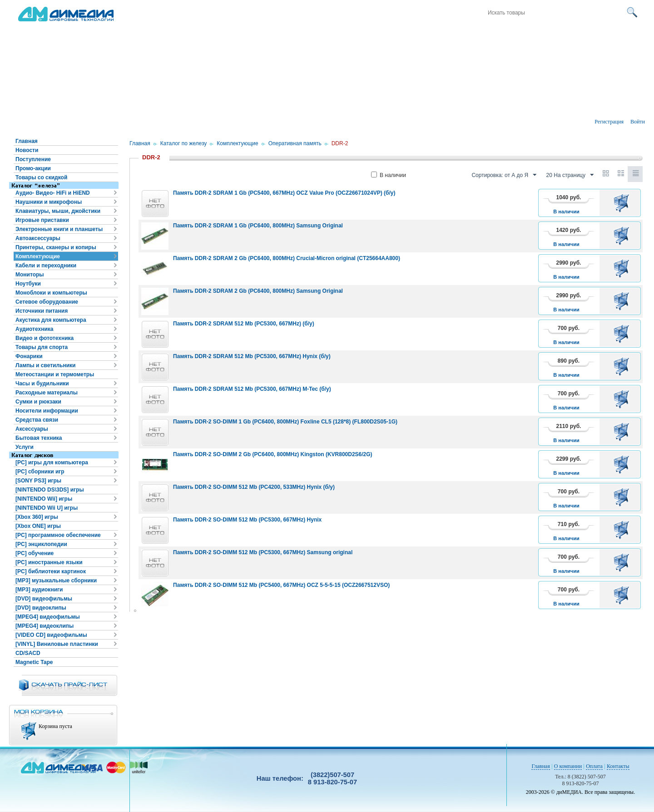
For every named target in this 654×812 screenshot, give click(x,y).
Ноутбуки (28, 284)
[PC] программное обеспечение (58, 535)
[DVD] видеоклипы (41, 608)
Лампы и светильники (45, 365)
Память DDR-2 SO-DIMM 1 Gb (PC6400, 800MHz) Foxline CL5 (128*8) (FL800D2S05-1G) (285, 422)
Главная (27, 141)
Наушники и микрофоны (49, 202)
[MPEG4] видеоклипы (45, 626)
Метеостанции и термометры (55, 374)
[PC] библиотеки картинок (51, 571)
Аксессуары (32, 429)
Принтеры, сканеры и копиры (56, 247)
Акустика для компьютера (51, 320)
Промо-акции (33, 168)
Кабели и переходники (46, 266)
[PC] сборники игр (40, 472)
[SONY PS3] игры (38, 481)
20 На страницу (570, 175)
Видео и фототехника (45, 338)
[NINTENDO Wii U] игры (47, 508)
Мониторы (30, 275)
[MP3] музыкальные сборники (56, 581)
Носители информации (47, 411)
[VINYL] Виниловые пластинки (57, 644)
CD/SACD (28, 653)
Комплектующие (38, 256)
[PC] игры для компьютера (52, 463)
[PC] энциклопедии (41, 544)
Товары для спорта (42, 347)
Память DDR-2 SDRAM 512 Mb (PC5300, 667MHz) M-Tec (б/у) (252, 389)
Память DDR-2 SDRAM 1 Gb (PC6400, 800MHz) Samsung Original (258, 226)
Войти (638, 122)
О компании (568, 766)
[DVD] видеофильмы (44, 599)
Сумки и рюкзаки (38, 402)
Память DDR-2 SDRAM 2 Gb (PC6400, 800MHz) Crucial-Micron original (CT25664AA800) (287, 258)
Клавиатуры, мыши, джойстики (58, 211)
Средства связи (37, 420)
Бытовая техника (39, 438)
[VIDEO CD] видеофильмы (51, 635)
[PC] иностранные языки (49, 562)
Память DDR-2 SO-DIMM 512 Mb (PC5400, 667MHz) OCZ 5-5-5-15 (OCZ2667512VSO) (281, 585)
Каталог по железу (184, 143)
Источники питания (42, 311)
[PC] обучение (35, 553)
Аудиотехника (34, 329)
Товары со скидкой (41, 177)
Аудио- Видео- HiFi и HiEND (53, 193)
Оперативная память (295, 143)
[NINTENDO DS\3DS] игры (50, 490)
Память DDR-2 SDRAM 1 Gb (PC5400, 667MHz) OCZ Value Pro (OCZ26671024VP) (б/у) (284, 193)
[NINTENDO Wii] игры (44, 499)
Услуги (25, 447)
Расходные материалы (47, 393)
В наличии (389, 175)
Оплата (594, 766)
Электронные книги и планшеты (59, 229)
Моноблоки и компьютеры (51, 293)
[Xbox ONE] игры (38, 526)
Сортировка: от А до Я (504, 175)
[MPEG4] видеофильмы (48, 617)
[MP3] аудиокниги (39, 590)
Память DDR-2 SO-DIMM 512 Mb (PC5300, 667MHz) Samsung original (263, 552)
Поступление (33, 159)
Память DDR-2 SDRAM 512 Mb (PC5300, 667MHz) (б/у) (244, 324)
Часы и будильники (42, 384)
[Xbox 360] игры (37, 517)
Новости (27, 150)
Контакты (618, 766)
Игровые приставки (42, 220)
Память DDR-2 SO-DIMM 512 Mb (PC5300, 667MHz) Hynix (247, 520)
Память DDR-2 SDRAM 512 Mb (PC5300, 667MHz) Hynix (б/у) (252, 356)
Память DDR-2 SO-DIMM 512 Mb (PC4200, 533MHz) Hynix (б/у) (254, 487)
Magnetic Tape (34, 662)
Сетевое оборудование (47, 302)
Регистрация (609, 122)
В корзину (623, 203)
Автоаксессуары (38, 238)
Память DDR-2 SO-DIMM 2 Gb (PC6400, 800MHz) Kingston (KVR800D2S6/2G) (273, 454)
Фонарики (29, 356)
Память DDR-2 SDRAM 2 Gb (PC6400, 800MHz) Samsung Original (258, 291)
